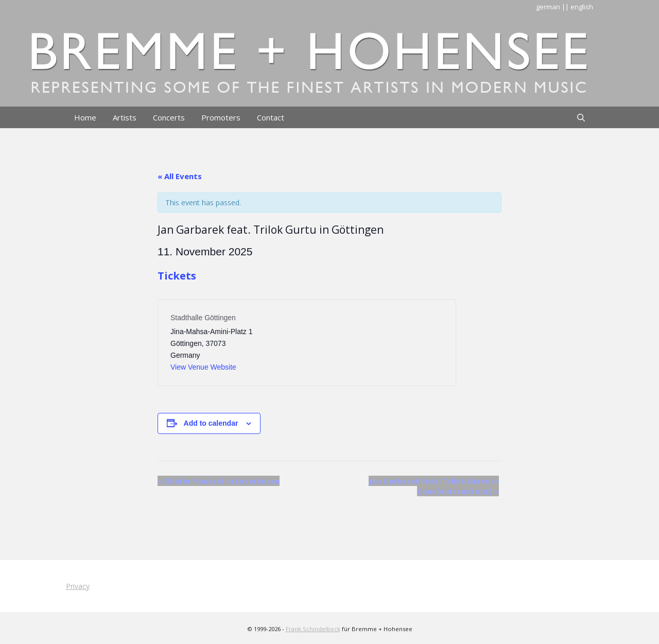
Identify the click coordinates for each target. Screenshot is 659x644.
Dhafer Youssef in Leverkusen (219, 481)
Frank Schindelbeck (313, 629)
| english (579, 7)
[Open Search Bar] (581, 117)
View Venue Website (203, 367)
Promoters (221, 117)
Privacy (78, 586)
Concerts (169, 117)
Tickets (177, 276)
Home (85, 117)
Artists (125, 117)
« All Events (180, 176)
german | (551, 7)
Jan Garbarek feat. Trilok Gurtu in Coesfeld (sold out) (434, 486)
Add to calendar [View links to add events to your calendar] (211, 423)
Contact (271, 117)
